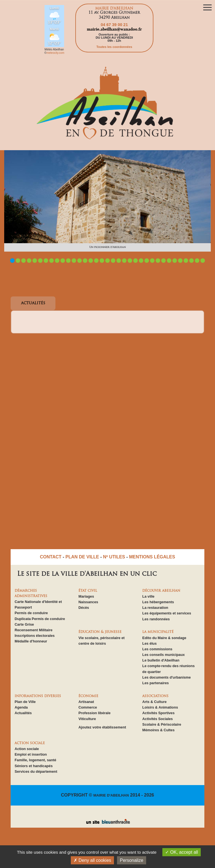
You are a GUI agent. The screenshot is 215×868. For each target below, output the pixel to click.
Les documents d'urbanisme (166, 677)
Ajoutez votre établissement (102, 727)
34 (197, 261)
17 (102, 261)
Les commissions (157, 649)
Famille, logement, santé (35, 760)
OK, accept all (182, 852)
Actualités (23, 713)
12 (74, 261)
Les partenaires (156, 683)
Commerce (88, 707)
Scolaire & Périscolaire (162, 724)
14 (85, 261)
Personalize (132, 860)
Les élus (149, 643)
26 (152, 261)
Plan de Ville (25, 702)
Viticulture (87, 719)
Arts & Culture (154, 702)
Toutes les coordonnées (114, 47)
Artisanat (86, 702)
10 (63, 261)
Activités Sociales (157, 719)
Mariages (86, 596)
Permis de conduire (31, 613)
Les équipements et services (167, 613)
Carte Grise (24, 624)
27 (158, 261)
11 (68, 261)
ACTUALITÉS (33, 303)
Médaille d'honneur (31, 641)
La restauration (155, 608)
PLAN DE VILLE (82, 557)
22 (130, 261)
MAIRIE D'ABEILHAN (111, 795)
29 (169, 261)
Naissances (88, 602)
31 (180, 261)
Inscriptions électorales (35, 636)
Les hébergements (158, 602)
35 (203, 261)
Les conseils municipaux (163, 655)
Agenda (21, 707)
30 (175, 261)
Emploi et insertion (31, 754)
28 (163, 261)
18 (107, 261)
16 (96, 261)
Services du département (36, 771)
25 (147, 261)
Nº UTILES (114, 557)
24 (141, 261)
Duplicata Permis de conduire (40, 619)
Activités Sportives (158, 713)
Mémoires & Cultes (158, 730)
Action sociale (27, 749)
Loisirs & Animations (160, 707)
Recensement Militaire (33, 630)
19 (113, 261)
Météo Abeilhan (54, 49)
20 (119, 261)
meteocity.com (55, 53)
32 (186, 261)
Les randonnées (156, 619)
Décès (84, 608)
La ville (148, 596)
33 (191, 261)
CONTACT (51, 557)
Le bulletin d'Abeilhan (161, 660)
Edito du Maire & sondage (164, 638)
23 (135, 261)
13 (80, 261)
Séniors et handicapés (34, 766)
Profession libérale (94, 713)
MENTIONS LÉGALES (152, 557)
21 (124, 261)
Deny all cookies (92, 860)
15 (91, 261)
